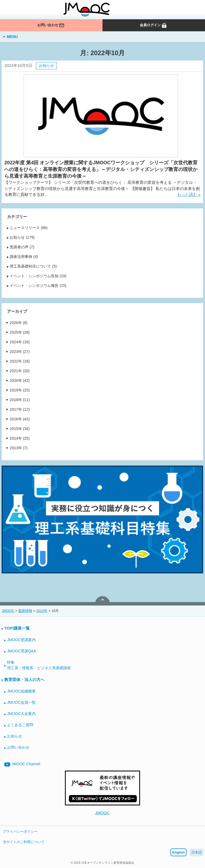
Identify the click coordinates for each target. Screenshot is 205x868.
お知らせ (46, 66)
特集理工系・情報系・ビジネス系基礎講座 (39, 665)
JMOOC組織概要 (21, 691)
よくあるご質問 (20, 725)
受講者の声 (19, 247)
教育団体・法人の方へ (24, 679)
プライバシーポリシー (20, 831)
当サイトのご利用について (24, 842)
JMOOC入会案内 (21, 714)
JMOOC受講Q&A (21, 651)
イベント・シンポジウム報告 (34, 285)
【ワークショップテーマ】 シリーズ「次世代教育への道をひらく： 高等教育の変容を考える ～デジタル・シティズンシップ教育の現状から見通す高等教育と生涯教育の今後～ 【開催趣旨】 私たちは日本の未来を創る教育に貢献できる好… (102, 188)
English (179, 852)
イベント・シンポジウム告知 (34, 276)
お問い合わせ (51, 28)
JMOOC (102, 813)
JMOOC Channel (22, 764)
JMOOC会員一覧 (21, 702)
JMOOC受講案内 (21, 640)
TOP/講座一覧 (17, 628)
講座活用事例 (21, 257)
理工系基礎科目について (30, 266)
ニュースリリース (25, 228)
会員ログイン (153, 28)
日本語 (197, 852)
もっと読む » (189, 194)
